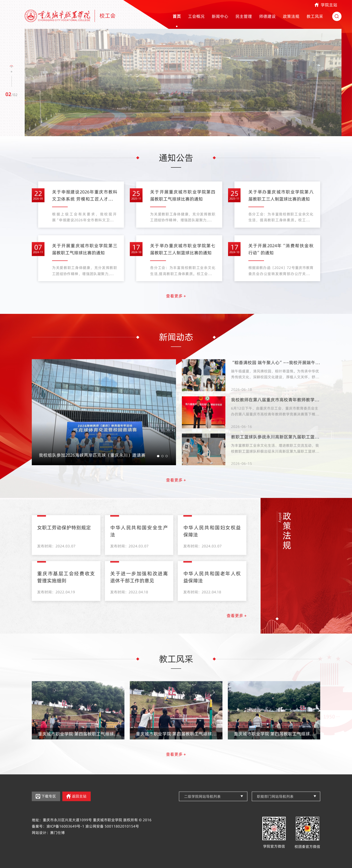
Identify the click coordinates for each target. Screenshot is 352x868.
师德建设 (267, 16)
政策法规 (291, 16)
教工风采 (315, 16)
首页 (177, 16)
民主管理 (244, 16)
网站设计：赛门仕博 (48, 843)
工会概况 (196, 16)
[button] (11, 67)
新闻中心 (220, 16)
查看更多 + (176, 307)
